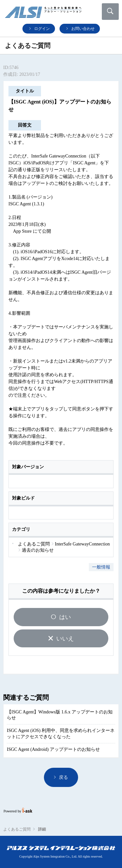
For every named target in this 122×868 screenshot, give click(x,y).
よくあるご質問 (17, 829)
